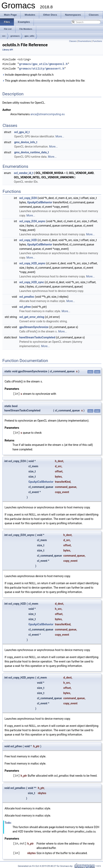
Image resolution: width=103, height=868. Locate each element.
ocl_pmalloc (27, 296)
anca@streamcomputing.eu (48, 114)
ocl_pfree (25, 306)
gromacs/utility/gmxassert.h (42, 68)
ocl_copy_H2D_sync (32, 282)
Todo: (8, 822)
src (4, 36)
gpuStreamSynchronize (34, 326)
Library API (8, 50)
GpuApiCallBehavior (40, 202)
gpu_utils (29, 36)
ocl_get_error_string (32, 316)
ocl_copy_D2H (28, 197)
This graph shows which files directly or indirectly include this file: (44, 80)
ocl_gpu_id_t (22, 131)
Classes (73, 41)
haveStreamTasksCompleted (37, 337)
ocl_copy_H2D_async (32, 263)
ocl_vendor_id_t (24, 172)
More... (60, 136)
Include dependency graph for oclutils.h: (28, 74)
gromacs (15, 36)
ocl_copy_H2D (28, 239)
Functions (97, 41)
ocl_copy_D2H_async (32, 221)
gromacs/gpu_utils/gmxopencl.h (43, 64)
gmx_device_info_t (26, 142)
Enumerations (85, 41)
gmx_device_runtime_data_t (31, 152)
